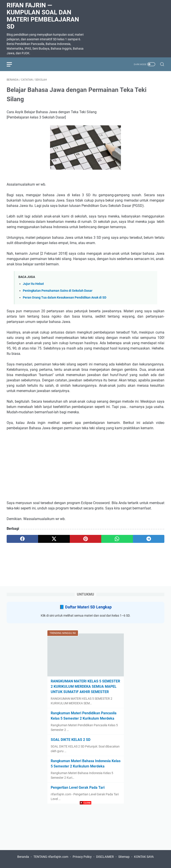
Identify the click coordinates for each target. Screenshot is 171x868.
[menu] (12, 64)
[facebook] (22, 539)
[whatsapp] (117, 539)
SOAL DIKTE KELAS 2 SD (71, 740)
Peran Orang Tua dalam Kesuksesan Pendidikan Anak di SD (65, 298)
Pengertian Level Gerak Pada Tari (78, 787)
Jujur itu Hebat (33, 284)
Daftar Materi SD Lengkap (88, 607)
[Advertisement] (85, 837)
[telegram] (149, 539)
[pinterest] (85, 539)
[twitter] (54, 539)
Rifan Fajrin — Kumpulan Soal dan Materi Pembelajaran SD (43, 16)
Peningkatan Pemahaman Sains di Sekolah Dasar (58, 291)
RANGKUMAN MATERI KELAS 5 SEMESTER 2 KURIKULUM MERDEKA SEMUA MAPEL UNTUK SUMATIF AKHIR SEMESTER (85, 686)
